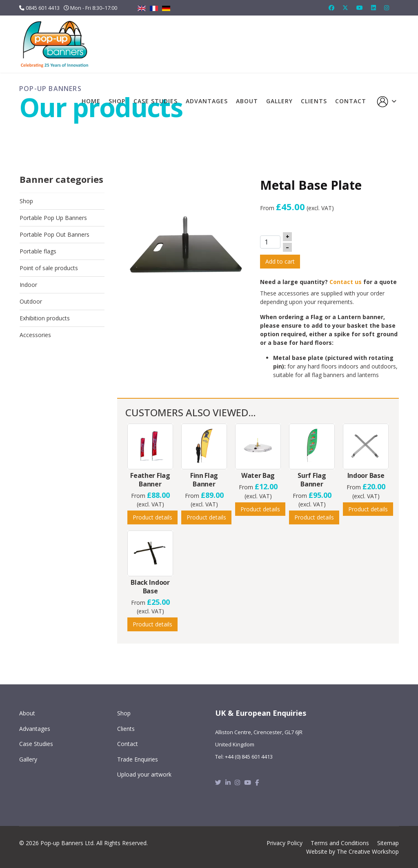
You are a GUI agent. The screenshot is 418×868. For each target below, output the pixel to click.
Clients (314, 101)
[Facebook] (331, 8)
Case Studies (156, 101)
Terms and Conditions (340, 843)
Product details (152, 517)
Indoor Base (366, 475)
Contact (351, 101)
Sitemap (388, 843)
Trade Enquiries (138, 759)
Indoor (28, 285)
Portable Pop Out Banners (54, 234)
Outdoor (31, 301)
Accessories (35, 335)
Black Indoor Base (150, 587)
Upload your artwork (144, 774)
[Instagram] (387, 8)
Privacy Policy (285, 843)
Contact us (346, 282)
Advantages (207, 101)
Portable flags (38, 251)
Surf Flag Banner (312, 480)
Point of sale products (49, 268)
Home (91, 101)
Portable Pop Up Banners (53, 218)
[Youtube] (360, 8)
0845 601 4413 (43, 8)
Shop (117, 101)
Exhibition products (45, 318)
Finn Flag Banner (204, 480)
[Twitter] (345, 8)
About (247, 101)
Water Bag (258, 475)
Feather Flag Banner (150, 480)
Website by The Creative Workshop (352, 851)
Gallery (279, 101)
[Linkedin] (374, 8)
